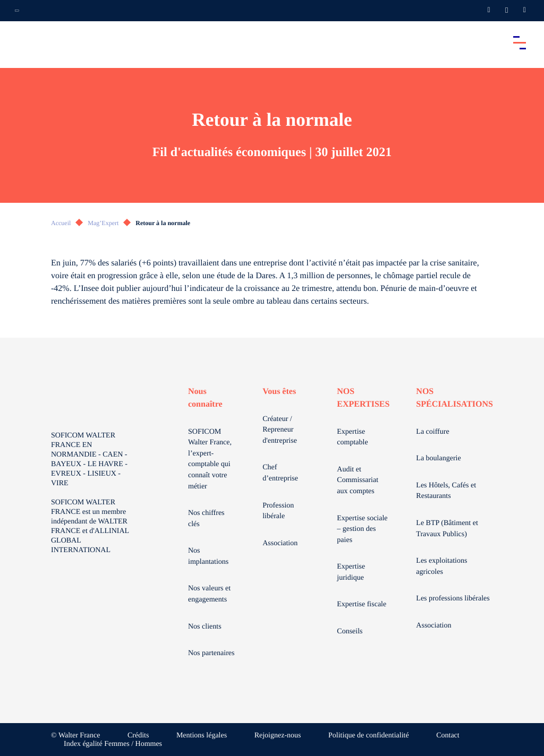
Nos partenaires (211, 653)
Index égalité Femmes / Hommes (113, 744)
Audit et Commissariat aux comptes (358, 480)
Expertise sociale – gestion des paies (362, 529)
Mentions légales (202, 736)
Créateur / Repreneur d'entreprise (280, 430)
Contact (448, 736)
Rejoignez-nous (278, 736)
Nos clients (205, 627)
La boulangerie (438, 458)
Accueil (61, 223)
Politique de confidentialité (369, 736)
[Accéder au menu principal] (520, 42)
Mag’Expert (103, 223)
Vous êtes (279, 392)
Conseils (350, 632)
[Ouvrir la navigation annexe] (17, 11)
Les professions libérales (453, 599)
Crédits (138, 736)
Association (280, 543)
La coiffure (432, 432)
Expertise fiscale (362, 604)
